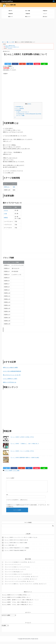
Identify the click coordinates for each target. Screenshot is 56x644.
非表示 (29, 104)
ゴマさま (6, 210)
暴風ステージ (10, 17)
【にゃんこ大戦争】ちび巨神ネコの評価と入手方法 (22, 437)
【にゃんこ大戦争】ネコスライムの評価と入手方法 (14, 600)
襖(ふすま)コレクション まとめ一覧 (12, 375)
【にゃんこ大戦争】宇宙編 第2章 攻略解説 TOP (15, 553)
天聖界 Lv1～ (7, 187)
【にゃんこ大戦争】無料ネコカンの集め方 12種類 (16, 545)
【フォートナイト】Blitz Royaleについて (14, 574)
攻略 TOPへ (11, 11)
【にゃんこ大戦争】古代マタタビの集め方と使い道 (16, 542)
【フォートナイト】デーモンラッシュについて (15, 572)
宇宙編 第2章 (10, 14)
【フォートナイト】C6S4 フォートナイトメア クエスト (17, 569)
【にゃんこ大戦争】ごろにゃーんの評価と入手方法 (22, 451)
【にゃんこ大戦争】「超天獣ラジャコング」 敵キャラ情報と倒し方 (17, 602)
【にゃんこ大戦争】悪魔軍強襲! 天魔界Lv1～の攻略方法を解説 (25, 458)
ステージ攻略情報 (19, 108)
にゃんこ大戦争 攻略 (9, 5)
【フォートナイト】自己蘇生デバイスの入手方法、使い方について (20, 564)
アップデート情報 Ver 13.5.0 (9, 46)
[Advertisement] (29, 31)
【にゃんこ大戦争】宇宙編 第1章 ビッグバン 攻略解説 (17, 550)
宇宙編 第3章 (28, 14)
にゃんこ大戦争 (8, 470)
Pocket (37, 64)
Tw (8, 64)
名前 (7, 497)
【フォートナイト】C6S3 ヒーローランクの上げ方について (18, 576)
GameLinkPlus (7, 1)
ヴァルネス (10, 48)
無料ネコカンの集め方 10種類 (11, 367)
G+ (22, 64)
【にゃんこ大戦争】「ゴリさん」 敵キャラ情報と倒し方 (15, 604)
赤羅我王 (6, 217)
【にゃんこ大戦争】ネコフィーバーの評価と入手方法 (14, 597)
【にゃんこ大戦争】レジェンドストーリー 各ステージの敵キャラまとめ (21, 540)
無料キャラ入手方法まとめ (10, 382)
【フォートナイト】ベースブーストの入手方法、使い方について (19, 584)
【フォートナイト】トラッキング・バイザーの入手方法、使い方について (21, 579)
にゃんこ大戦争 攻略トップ (10, 548)
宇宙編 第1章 (45, 11)
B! (30, 64)
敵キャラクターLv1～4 (22, 112)
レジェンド (45, 14)
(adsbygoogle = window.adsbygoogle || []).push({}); (29, 114)
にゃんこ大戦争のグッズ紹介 (11, 379)
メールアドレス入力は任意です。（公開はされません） (17, 502)
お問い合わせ (45, 17)
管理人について (28, 17)
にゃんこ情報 (17, 470)
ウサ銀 (6, 214)
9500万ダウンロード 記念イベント (12, 47)
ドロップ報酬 (20, 115)
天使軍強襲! (17, 110)
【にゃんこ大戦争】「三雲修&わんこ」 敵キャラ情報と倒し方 (25, 444)
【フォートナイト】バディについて (13, 567)
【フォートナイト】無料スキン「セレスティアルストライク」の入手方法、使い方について (25, 586)
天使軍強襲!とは (18, 107)
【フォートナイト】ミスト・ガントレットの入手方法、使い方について (21, 581)
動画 (15, 187)
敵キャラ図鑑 (28, 11)
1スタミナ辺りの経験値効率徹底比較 (13, 371)
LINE (44, 64)
